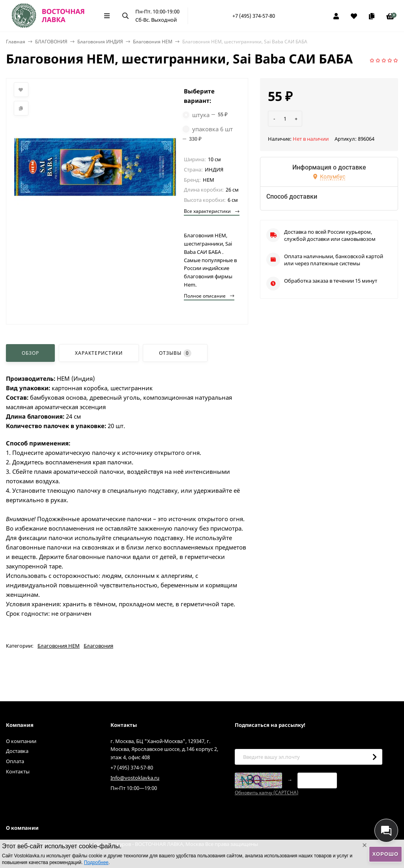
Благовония (98, 646)
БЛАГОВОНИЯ (51, 42)
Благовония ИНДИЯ (100, 42)
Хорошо (385, 854)
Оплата (15, 761)
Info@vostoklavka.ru (135, 778)
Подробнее (96, 862)
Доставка (17, 751)
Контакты (18, 771)
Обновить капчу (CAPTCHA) (267, 793)
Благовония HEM (153, 42)
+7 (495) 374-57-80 (254, 16)
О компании (21, 741)
